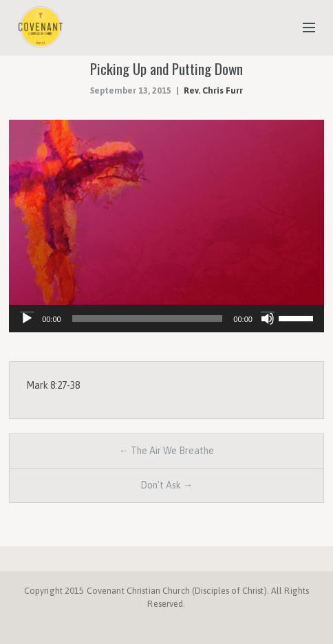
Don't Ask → (166, 485)
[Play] (27, 319)
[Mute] (268, 319)
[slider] (148, 319)
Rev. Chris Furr (213, 90)
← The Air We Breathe (166, 451)
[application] (166, 319)
